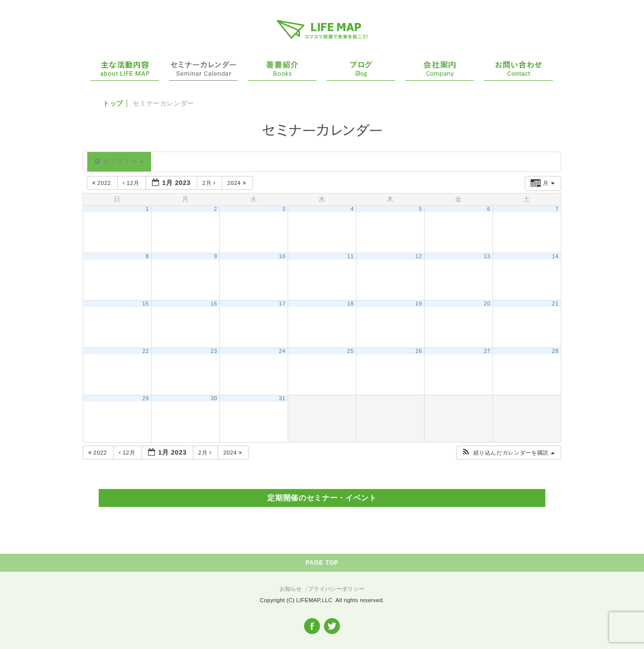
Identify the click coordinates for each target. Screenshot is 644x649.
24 (282, 351)
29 (146, 398)
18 (351, 304)
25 (351, 351)
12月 (132, 183)
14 (556, 256)
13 (487, 256)
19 (419, 304)
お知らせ (291, 589)
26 (419, 351)
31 (282, 398)
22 (146, 351)
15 (146, 304)
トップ (113, 103)
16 (214, 304)
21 (556, 304)
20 (487, 304)
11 (351, 256)
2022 (102, 183)
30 (214, 398)
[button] (508, 453)
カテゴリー (119, 161)
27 (487, 351)
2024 (238, 183)
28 (556, 351)
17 (282, 304)
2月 (210, 183)
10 (282, 256)
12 (419, 256)
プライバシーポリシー (336, 589)
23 (214, 351)
